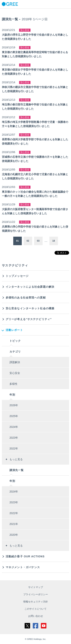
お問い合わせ (36, 616)
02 (28, 241)
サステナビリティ (15, 265)
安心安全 (15, 373)
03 (38, 241)
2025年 (14, 416)
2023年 (14, 438)
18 (53, 241)
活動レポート (14, 330)
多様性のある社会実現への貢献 (26, 298)
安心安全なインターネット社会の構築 (30, 308)
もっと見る (16, 459)
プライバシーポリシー (36, 594)
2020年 (14, 535)
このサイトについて (35, 609)
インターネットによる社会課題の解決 (30, 287)
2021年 (14, 524)
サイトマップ (36, 587)
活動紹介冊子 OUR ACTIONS (25, 556)
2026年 (14, 405)
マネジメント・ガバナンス (23, 567)
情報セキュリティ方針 (36, 602)
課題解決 (15, 362)
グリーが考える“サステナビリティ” (29, 319)
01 (17, 241)
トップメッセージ (17, 276)
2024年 (14, 427)
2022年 (14, 448)
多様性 (13, 384)
